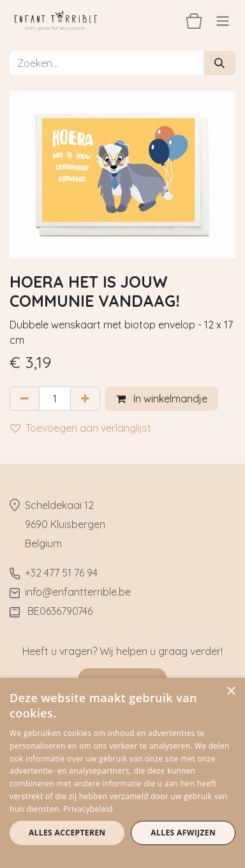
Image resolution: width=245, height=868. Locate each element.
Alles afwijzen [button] (183, 833)
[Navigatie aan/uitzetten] (223, 20)
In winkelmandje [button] (162, 399)
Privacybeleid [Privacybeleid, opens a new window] (88, 809)
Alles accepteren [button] (67, 833)
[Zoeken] (219, 63)
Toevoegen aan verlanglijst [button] (81, 428)
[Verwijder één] (25, 399)
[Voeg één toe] (85, 399)
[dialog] (122, 773)
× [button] (231, 692)
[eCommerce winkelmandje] (194, 20)
